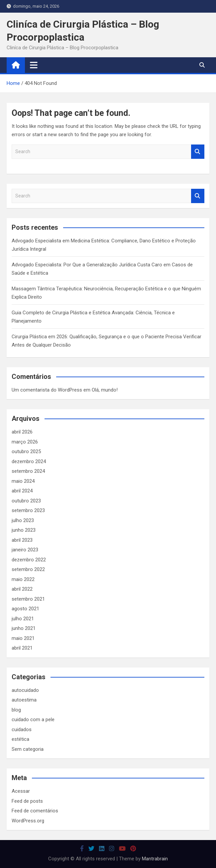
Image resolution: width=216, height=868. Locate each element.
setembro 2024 (28, 471)
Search (198, 152)
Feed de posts (27, 801)
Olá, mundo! (105, 390)
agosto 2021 (25, 609)
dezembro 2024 (29, 461)
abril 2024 (22, 491)
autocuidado (25, 690)
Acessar (21, 791)
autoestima (24, 700)
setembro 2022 (28, 569)
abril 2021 (22, 648)
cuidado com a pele (33, 720)
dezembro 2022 (29, 560)
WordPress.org (28, 821)
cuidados (22, 729)
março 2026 (25, 442)
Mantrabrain (155, 859)
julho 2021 (23, 619)
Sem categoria (28, 749)
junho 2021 (24, 628)
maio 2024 (23, 481)
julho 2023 (23, 520)
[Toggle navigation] (34, 65)
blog (16, 710)
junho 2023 (24, 530)
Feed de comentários (35, 811)
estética (20, 739)
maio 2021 (23, 638)
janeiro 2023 (25, 550)
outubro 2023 (26, 501)
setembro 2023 (28, 510)
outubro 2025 (26, 451)
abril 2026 (22, 432)
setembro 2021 (28, 599)
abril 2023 (22, 540)
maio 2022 (23, 579)
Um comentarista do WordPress (47, 390)
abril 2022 (22, 589)
